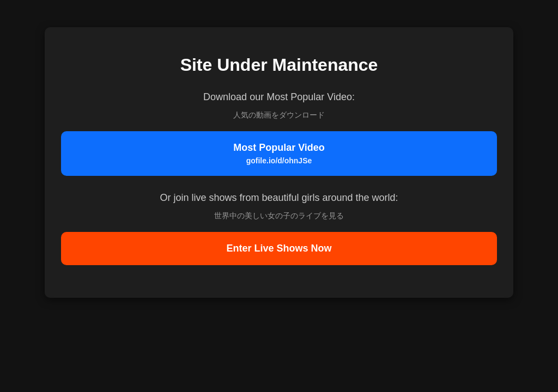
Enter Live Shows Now (279, 248)
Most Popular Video (279, 154)
